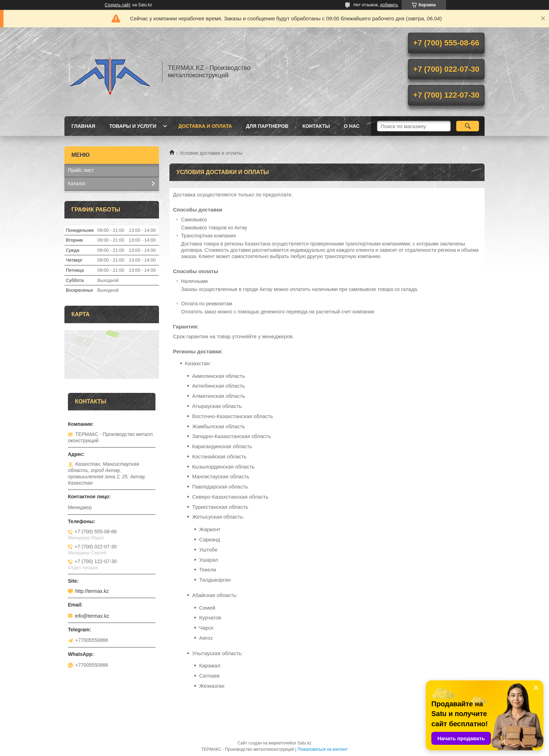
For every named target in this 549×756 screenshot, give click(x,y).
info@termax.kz (92, 616)
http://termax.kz (92, 591)
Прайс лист (81, 170)
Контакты (316, 126)
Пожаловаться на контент (322, 749)
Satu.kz (304, 743)
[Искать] (468, 126)
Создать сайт (118, 5)
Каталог (77, 183)
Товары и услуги (133, 126)
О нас (352, 126)
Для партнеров (267, 126)
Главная (83, 126)
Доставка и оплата (205, 126)
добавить (389, 5)
